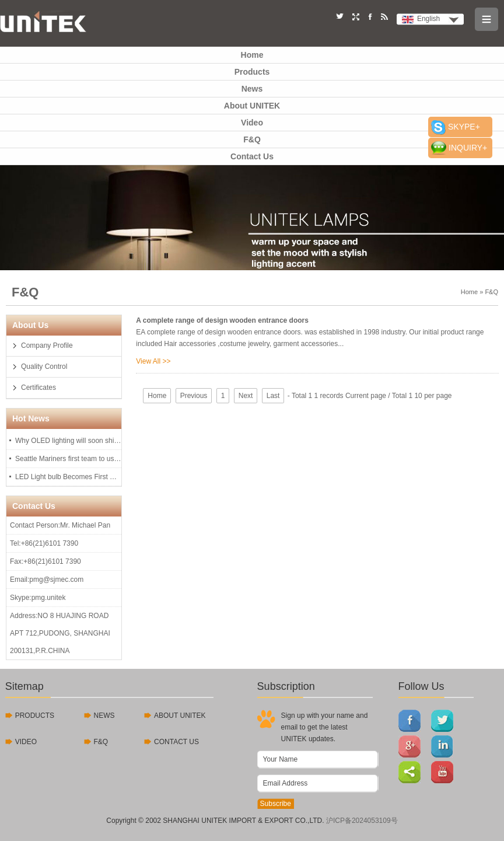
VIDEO (26, 742)
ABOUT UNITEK (180, 716)
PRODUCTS (35, 716)
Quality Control (44, 367)
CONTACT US (176, 742)
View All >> (153, 361)
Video (252, 123)
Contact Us (252, 156)
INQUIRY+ (468, 148)
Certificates (38, 388)
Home (252, 55)
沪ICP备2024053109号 (362, 821)
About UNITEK (252, 106)
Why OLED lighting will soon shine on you (68, 441)
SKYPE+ (464, 127)
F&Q (252, 139)
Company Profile (47, 346)
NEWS (104, 716)
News (252, 89)
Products (252, 72)
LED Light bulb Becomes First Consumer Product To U (68, 477)
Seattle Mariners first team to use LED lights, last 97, (68, 459)
